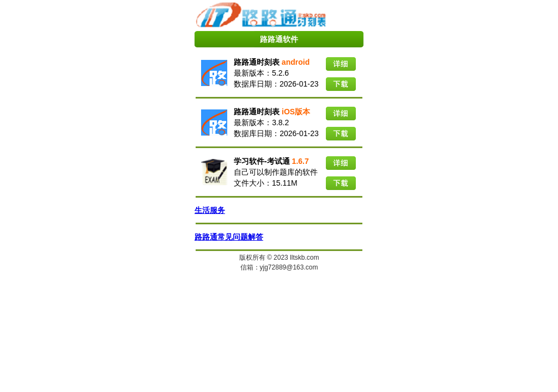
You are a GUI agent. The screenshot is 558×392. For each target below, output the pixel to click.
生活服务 (210, 210)
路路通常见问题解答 (229, 237)
